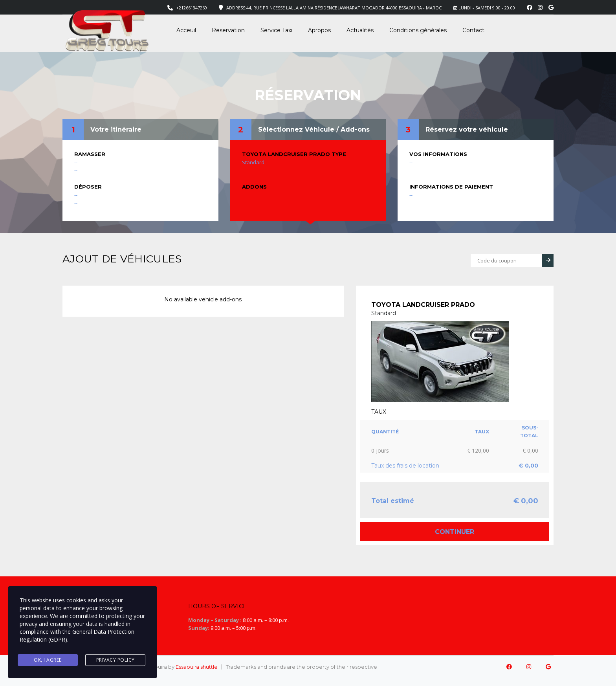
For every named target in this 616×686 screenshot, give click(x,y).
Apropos (319, 30)
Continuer (455, 532)
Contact (473, 30)
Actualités (360, 30)
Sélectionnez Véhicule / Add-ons (314, 129)
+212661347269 (192, 8)
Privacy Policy (115, 660)
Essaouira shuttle (197, 667)
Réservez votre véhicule (467, 129)
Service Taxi (276, 30)
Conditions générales (418, 30)
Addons (254, 187)
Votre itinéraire (116, 129)
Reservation (228, 30)
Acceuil (186, 30)
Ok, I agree (48, 660)
